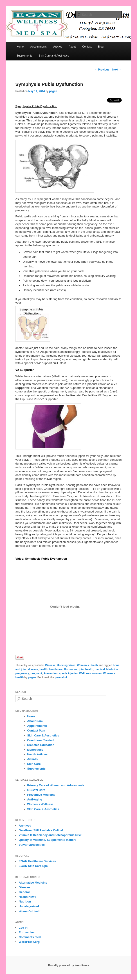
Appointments (38, 47)
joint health (86, 669)
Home (20, 47)
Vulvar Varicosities (32, 845)
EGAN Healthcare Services (37, 861)
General (24, 892)
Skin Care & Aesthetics (43, 735)
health (44, 669)
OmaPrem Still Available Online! (41, 830)
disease (33, 669)
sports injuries (68, 673)
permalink (61, 677)
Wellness (85, 673)
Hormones (71, 669)
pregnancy (22, 673)
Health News (27, 897)
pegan (53, 91)
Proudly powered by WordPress (68, 965)
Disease (50, 665)
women (97, 673)
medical (100, 669)
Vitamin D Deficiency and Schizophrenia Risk (50, 835)
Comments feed (30, 937)
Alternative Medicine (33, 883)
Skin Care (34, 764)
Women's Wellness (40, 804)
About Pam (35, 721)
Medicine (112, 669)
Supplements (24, 56)
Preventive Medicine (41, 795)
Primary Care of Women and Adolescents (56, 785)
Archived (25, 826)
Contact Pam (36, 730)
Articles (58, 47)
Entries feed (27, 932)
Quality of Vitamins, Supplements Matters (47, 840)
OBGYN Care (36, 790)
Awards (33, 759)
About (72, 47)
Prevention (51, 673)
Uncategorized (66, 665)
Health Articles (37, 754)
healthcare (56, 669)
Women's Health (87, 665)
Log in (23, 928)
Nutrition (25, 901)
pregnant (36, 673)
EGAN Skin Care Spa (33, 866)
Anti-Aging (35, 799)
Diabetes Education (41, 745)
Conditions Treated (40, 740)
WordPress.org (29, 942)
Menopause (35, 750)
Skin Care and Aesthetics (54, 56)
